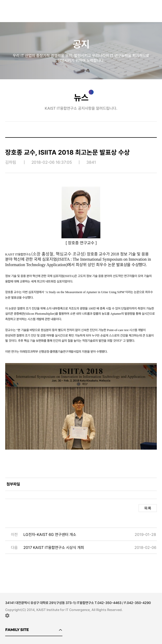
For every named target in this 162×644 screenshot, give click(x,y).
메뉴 (154, 9)
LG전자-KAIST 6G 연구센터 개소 (50, 535)
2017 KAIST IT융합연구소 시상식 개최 (54, 548)
